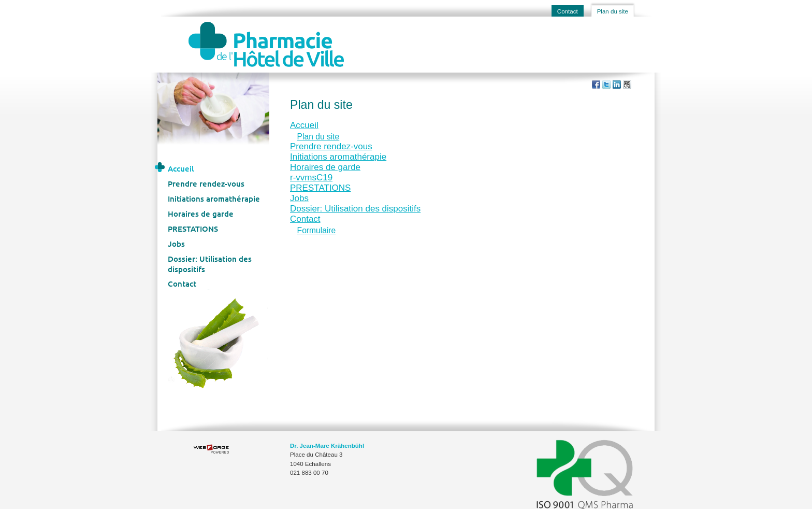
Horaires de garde (201, 214)
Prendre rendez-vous (206, 183)
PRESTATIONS (193, 229)
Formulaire (317, 230)
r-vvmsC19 (311, 178)
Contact (568, 11)
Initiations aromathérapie (214, 199)
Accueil (181, 168)
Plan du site (613, 11)
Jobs (176, 244)
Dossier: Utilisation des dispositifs (210, 264)
